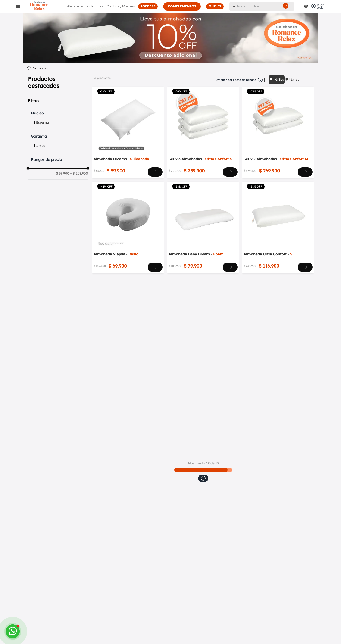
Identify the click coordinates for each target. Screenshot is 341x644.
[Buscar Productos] (287, 6)
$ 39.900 (63, 173)
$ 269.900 (79, 173)
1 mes (41, 146)
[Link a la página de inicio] (29, 69)
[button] (59, 113)
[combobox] (266, 6)
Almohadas (41, 69)
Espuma (42, 123)
